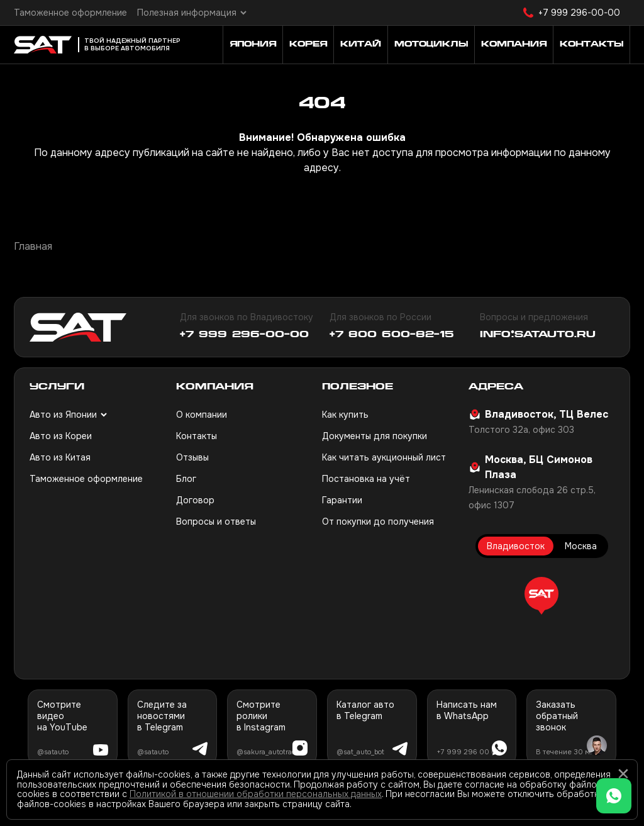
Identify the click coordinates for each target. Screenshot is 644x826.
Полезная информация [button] (187, 13)
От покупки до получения (378, 522)
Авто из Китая (60, 457)
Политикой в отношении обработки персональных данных (256, 794)
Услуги (57, 387)
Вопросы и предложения (534, 317)
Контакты (197, 436)
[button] (541, 596)
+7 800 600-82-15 (392, 335)
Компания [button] (514, 45)
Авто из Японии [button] (63, 415)
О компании (202, 415)
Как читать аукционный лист (384, 457)
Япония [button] (253, 45)
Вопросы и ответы (216, 522)
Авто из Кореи (61, 436)
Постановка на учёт (366, 479)
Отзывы (192, 457)
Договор (195, 500)
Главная (33, 246)
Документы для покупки (375, 436)
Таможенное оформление (70, 13)
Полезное (358, 387)
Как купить (345, 415)
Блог (186, 479)
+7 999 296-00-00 (579, 13)
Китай (361, 45)
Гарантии (342, 500)
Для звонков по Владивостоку (247, 317)
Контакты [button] (591, 45)
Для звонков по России (380, 317)
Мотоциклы (431, 45)
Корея (308, 45)
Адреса (496, 387)
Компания (215, 387)
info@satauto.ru (538, 335)
